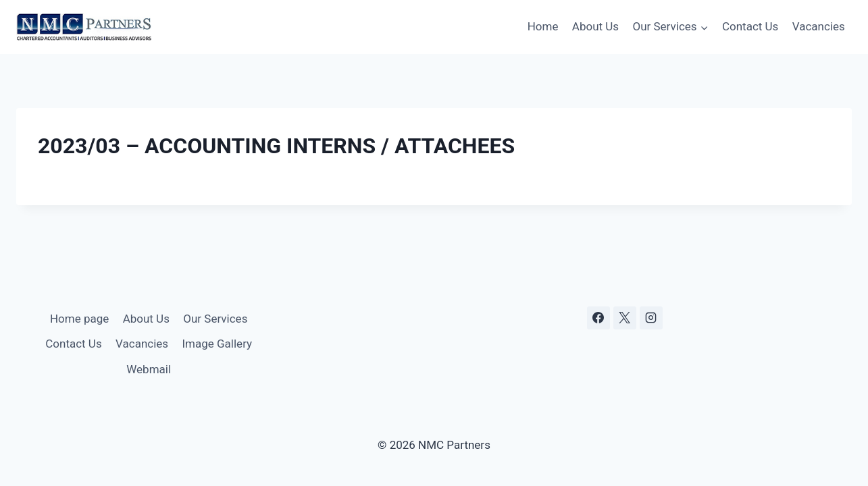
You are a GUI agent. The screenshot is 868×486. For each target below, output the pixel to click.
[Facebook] (598, 318)
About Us (595, 26)
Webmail (149, 369)
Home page (79, 319)
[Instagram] (651, 318)
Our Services (215, 319)
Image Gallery (217, 344)
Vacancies (819, 26)
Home (543, 26)
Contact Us (750, 26)
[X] (625, 318)
